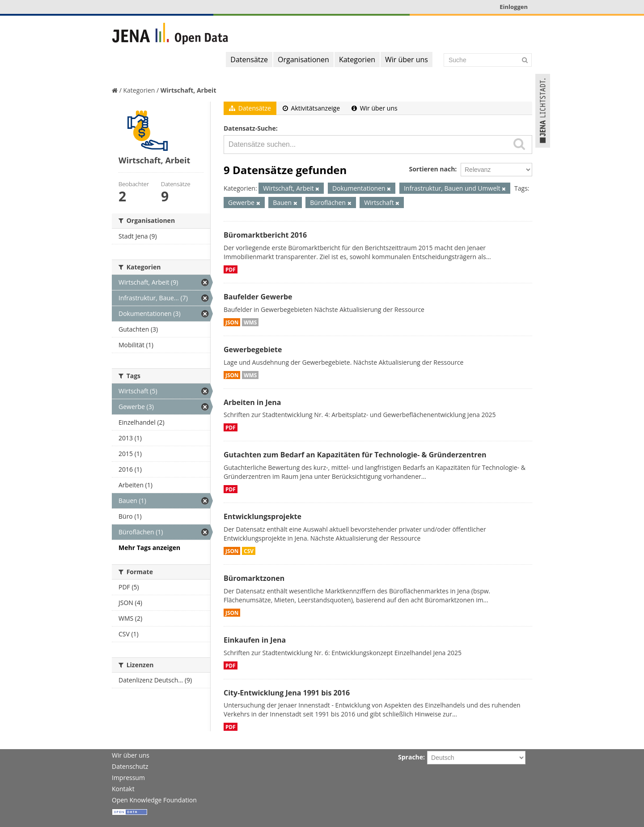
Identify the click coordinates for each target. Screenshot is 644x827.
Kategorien (357, 60)
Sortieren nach (432, 169)
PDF (231, 269)
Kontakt (123, 789)
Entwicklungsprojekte (263, 516)
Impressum (128, 778)
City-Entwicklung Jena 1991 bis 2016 (287, 693)
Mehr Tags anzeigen (149, 548)
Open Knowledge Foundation (154, 800)
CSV (249, 551)
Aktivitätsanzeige (311, 108)
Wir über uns (407, 60)
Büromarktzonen (254, 578)
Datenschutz (130, 766)
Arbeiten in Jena (252, 402)
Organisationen (303, 60)
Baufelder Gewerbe (258, 297)
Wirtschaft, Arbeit (189, 90)
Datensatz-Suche (250, 128)
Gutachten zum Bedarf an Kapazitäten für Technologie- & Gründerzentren (355, 455)
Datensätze (249, 60)
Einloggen (514, 7)
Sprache (411, 757)
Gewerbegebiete (253, 350)
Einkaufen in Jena (255, 640)
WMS (250, 322)
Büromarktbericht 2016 (265, 235)
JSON (232, 322)
